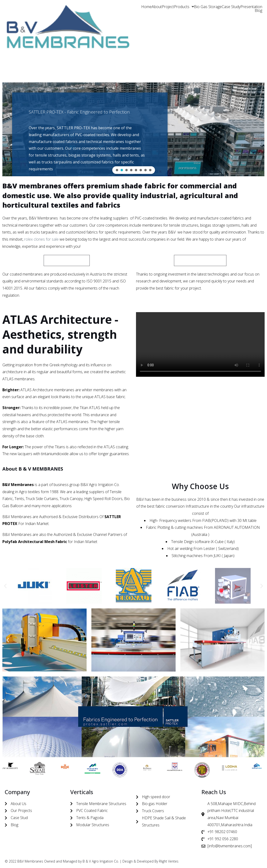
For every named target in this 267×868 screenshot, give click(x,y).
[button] (184, 7)
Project (168, 7)
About (157, 7)
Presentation (251, 7)
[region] (133, 116)
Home (146, 7)
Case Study (231, 7)
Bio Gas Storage (208, 7)
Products (184, 7)
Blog (258, 10)
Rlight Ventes (169, 861)
